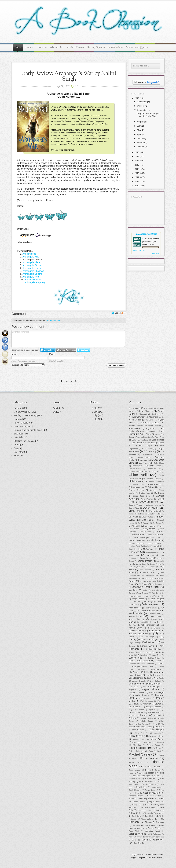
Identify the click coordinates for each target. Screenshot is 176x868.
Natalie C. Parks (139, 739)
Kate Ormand (154, 628)
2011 (137, 182)
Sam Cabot (157, 781)
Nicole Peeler (157, 739)
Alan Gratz (143, 414)
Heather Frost (134, 546)
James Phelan (145, 561)
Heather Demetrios (136, 543)
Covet (17, 445)
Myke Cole (140, 733)
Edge (16, 448)
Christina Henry (136, 481)
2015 (137, 165)
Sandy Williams (149, 784)
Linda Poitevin (154, 675)
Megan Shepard (154, 710)
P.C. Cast (137, 745)
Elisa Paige (147, 520)
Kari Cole (157, 622)
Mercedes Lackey (138, 715)
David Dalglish (147, 499)
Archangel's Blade (31, 262)
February (141, 143)
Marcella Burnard (141, 695)
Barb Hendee (158, 440)
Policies (42, 47)
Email (52, 354)
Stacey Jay (136, 805)
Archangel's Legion (32, 268)
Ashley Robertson (145, 437)
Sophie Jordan (139, 802)
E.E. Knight (133, 517)
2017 (137, 156)
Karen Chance (136, 616)
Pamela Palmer (154, 745)
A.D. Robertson (150, 408)
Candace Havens (144, 457)
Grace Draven (135, 540)
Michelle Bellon (147, 718)
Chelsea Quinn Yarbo (138, 472)
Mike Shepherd (151, 724)
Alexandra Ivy (155, 417)
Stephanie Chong (147, 807)
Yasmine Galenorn (153, 840)
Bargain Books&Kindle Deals (28, 430)
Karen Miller (145, 622)
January (141, 147)
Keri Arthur (148, 642)
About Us (57, 47)
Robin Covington (138, 776)
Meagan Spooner (153, 707)
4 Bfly (95, 415)
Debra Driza (134, 508)
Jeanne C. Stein (147, 573)
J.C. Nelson (147, 555)
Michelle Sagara (146, 721)
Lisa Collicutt (156, 681)
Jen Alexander (147, 576)
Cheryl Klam (156, 472)
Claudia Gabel (138, 484)
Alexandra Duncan (137, 417)
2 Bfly (95, 408)
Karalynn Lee (154, 614)
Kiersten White (147, 646)
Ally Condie (150, 420)
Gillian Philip (139, 538)
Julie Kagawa (150, 604)
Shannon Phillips (136, 796)
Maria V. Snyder (145, 698)
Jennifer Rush (145, 581)
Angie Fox (150, 428)
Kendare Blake (147, 640)
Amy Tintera (134, 428)
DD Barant (159, 493)
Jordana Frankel (135, 596)
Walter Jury (150, 837)
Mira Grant (159, 727)
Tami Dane (136, 816)
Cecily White (137, 466)
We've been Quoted (138, 47)
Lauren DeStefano (147, 664)
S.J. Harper (150, 779)
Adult (55, 408)
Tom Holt (140, 828)
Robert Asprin (134, 770)
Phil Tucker (157, 748)
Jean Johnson (145, 570)
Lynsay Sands (153, 684)
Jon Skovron (143, 593)
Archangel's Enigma (32, 274)
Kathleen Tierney (136, 631)
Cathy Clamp (159, 463)
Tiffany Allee (150, 825)
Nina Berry (148, 742)
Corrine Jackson (136, 490)
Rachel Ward (135, 762)
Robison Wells (135, 779)
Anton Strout (145, 434)
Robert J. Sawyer (153, 770)
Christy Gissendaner (156, 482)
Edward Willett (147, 517)
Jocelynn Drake (142, 587)
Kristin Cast (151, 652)
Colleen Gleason (136, 487)
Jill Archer (143, 584)
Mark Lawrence (147, 701)
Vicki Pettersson (155, 834)
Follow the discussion (123, 313)
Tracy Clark (134, 831)
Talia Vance (159, 813)
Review (17, 408)
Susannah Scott (145, 810)
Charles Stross (135, 469)
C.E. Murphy (150, 451)
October (141, 106)
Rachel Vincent (149, 758)
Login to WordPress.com (66, 350)
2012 (137, 177)
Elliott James (135, 526)
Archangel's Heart (31, 277)
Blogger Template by (146, 858)
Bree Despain (146, 446)
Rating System (96, 47)
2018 (137, 152)
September (142, 110)
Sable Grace (144, 781)
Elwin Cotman (150, 526)
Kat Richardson (148, 625)
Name (14, 354)
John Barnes (149, 590)
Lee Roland (142, 669)
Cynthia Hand (145, 493)
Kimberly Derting (153, 649)
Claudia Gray (154, 484)
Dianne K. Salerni (136, 514)
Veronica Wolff (136, 834)
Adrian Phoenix (145, 411)
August (140, 122)
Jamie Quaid (141, 564)
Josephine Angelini (156, 599)
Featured (18, 419)
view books (156, 253)
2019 (137, 98)
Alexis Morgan (135, 420)
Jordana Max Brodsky (155, 596)
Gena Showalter (156, 535)
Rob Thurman (154, 767)
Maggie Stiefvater (137, 692)
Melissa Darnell (136, 712)
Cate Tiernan (144, 463)
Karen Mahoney (136, 619)
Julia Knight (149, 602)
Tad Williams (144, 813)
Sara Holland (141, 787)
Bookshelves (115, 47)
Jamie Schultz (156, 564)
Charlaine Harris (153, 466)
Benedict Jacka (149, 443)
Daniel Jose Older (142, 496)
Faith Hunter (138, 535)
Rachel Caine (139, 754)
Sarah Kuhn (150, 790)
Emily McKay (149, 529)
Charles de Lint (154, 469)
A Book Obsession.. (155, 855)
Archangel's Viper (32, 280)
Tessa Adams (147, 819)
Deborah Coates (135, 505)
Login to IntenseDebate (48, 350)
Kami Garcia (135, 613)
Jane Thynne (150, 567)
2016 (137, 161)
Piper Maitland (155, 751)
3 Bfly (95, 412)
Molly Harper (156, 730)
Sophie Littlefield (157, 802)
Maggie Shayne (151, 689)
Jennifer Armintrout (146, 578)
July (139, 126)
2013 (137, 173)
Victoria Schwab (135, 837)
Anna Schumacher (147, 431)
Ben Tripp (136, 443)
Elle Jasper (157, 523)
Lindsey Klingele (139, 681)
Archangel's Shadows (33, 271)
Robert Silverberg (156, 773)
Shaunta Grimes (136, 799)
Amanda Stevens (136, 426)
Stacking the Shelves (24, 441)
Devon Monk (150, 508)
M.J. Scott (133, 687)
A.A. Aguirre (134, 408)
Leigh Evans (155, 669)
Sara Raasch (156, 787)
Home (18, 48)
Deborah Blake (149, 502)
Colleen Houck (154, 487)
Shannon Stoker (154, 796)
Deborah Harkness (154, 505)
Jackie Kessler (146, 558)
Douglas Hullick (155, 514)
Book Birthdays (21, 426)
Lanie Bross (157, 655)
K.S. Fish (140, 611)
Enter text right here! (68, 339)
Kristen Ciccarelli (135, 652)
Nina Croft (160, 742)
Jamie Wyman (135, 567)
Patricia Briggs (137, 748)
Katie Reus (155, 631)
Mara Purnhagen (157, 692)
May (139, 130)
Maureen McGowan (152, 704)
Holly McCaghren (145, 549)
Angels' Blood (29, 254)
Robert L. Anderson (137, 773)
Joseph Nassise (138, 599)
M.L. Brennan (150, 687)
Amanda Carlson (150, 423)
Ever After (19, 452)
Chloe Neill (138, 475)
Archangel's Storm (32, 265)
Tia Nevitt (136, 825)
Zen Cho (138, 843)
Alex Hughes (156, 414)
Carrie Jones (144, 460)
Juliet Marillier (135, 608)
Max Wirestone (135, 707)
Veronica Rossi (152, 831)
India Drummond (152, 552)
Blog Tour (18, 434)
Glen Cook (155, 538)
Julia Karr (136, 602)
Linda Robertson (136, 678)
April (139, 134)
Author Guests (75, 47)
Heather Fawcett (154, 543)
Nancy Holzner (157, 736)
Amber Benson (154, 426)
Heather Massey (150, 546)
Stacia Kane (150, 805)
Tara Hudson (150, 816)
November (142, 102)
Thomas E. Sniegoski (155, 822)
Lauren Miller (147, 667)
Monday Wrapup (22, 412)
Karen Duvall (155, 616)
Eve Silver (159, 532)
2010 (137, 186)
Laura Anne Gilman (139, 661)
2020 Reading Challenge (146, 234)
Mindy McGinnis (143, 727)
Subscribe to (28, 365)
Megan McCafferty (136, 710)
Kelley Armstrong (140, 634)
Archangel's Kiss (31, 257)
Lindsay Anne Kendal (156, 678)
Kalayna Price (154, 611)
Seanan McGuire (152, 793)
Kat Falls (132, 625)
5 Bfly (95, 419)
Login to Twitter (83, 350)
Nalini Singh (136, 736)
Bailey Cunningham (140, 440)
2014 (137, 169)
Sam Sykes (133, 784)
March (140, 138)
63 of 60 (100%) (139, 250)
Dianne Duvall (155, 511)
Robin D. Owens (155, 776)
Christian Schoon (153, 479)
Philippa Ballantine (136, 751)
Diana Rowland (136, 511)
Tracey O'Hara (154, 828)
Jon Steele (156, 593)
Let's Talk (18, 437)
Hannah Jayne (153, 540)
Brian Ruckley (148, 449)
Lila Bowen (134, 672)
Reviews (30, 47)
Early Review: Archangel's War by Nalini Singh (69, 76)
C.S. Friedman (147, 454)
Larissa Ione (135, 658)
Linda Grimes (135, 675)
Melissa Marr (154, 712)
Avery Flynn (159, 437)
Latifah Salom (154, 658)
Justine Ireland (151, 608)
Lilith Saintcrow (152, 672)
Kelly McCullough (147, 637)
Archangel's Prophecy (35, 282)
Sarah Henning (135, 790)
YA (54, 412)
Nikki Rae (136, 742)
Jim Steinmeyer (158, 584)
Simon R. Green (156, 799)
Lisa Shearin (135, 684)
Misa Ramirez (138, 730)
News (16, 456)
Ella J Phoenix (143, 523)
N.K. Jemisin (155, 733)
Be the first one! (54, 321)
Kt (143, 239)
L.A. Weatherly (142, 655)
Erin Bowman (145, 532)
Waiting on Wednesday (25, 415)
